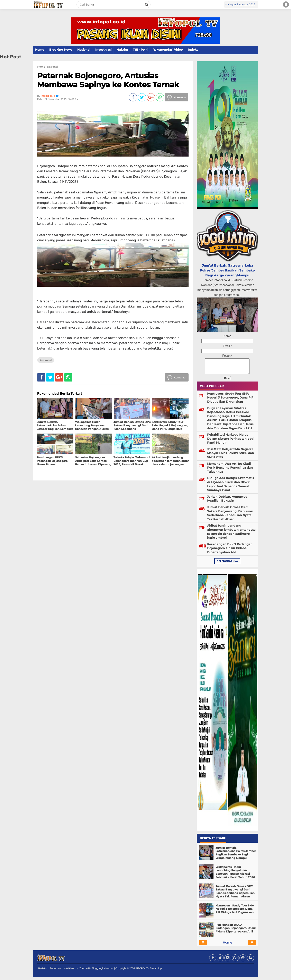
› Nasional (52, 67)
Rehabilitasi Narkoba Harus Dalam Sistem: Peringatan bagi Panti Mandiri (231, 442)
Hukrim (122, 50)
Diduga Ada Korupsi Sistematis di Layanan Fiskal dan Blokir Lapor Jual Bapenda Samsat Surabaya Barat (230, 487)
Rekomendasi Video (168, 50)
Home (40, 50)
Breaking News (61, 50)
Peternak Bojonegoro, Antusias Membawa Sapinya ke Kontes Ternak (108, 80)
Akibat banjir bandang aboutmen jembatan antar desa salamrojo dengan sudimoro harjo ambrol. (231, 535)
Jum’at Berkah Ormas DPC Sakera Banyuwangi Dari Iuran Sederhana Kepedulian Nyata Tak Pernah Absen (230, 516)
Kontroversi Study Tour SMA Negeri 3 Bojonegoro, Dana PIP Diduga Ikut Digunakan (230, 401)
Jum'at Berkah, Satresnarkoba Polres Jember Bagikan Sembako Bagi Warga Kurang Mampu (227, 270)
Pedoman (55, 971)
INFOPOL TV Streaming (149, 971)
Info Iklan (69, 971)
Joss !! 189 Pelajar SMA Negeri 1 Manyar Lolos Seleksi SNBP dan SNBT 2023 (231, 456)
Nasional (84, 50)
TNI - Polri (140, 50)
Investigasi (103, 50)
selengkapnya (227, 564)
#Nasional (46, 360)
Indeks (193, 50)
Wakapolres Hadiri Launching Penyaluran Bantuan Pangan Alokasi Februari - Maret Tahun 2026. (235, 875)
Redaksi (43, 971)
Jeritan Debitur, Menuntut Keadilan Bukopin (227, 502)
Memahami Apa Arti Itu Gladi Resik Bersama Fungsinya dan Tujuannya (230, 471)
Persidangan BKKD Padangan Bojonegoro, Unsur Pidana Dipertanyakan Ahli (230, 551)
